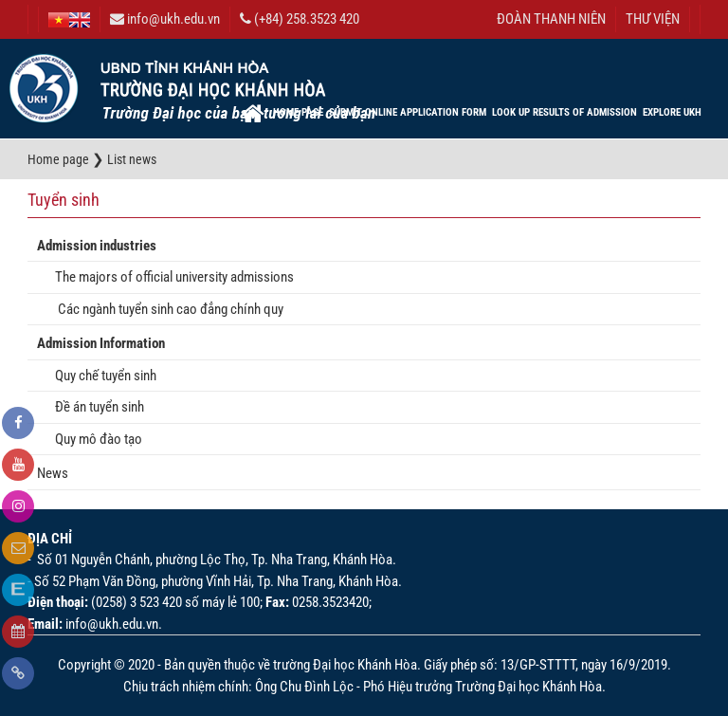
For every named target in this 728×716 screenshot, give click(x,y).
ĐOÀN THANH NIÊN (551, 19)
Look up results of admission (564, 112)
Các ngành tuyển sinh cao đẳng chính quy (165, 309)
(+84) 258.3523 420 (300, 19)
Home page (298, 112)
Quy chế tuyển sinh (101, 376)
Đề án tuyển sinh (95, 407)
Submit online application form (408, 112)
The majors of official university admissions (170, 277)
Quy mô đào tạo (94, 439)
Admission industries (97, 246)
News (53, 473)
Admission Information (101, 343)
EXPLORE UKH (672, 112)
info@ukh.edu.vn (165, 19)
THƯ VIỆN (653, 19)
